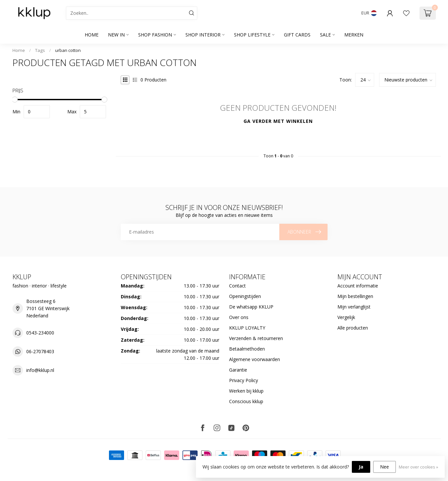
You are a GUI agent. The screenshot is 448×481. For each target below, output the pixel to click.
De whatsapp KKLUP (251, 307)
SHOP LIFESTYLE (252, 35)
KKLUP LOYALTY (247, 328)
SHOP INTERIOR (203, 35)
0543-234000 (40, 333)
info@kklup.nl (40, 370)
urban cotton (68, 50)
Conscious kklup (246, 401)
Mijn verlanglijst (354, 307)
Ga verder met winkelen (278, 121)
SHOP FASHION (155, 35)
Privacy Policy (244, 380)
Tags (40, 50)
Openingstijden (245, 296)
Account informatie (358, 286)
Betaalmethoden (247, 349)
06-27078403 (40, 351)
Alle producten (353, 328)
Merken (354, 35)
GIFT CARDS (297, 35)
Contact (237, 286)
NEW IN (116, 35)
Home (92, 35)
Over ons (239, 317)
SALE (325, 35)
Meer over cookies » (418, 467)
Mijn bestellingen (355, 296)
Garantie (238, 370)
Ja (361, 467)
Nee (384, 467)
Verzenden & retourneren (256, 338)
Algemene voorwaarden (255, 359)
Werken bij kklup (246, 391)
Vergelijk (346, 317)
